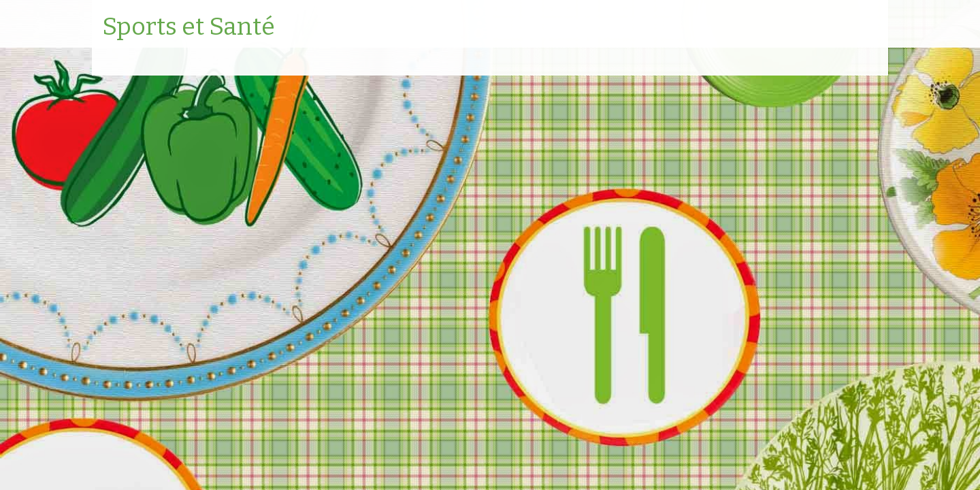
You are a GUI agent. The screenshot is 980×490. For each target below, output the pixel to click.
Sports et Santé (189, 27)
